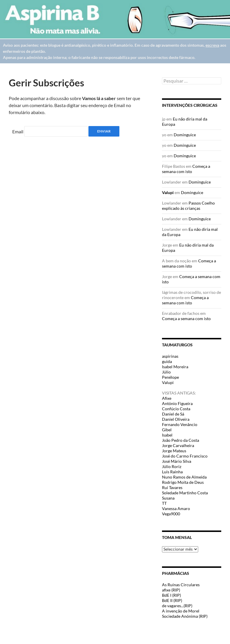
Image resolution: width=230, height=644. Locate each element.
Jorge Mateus (174, 451)
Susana (168, 498)
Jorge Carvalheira (178, 445)
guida (167, 361)
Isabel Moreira (175, 367)
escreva (212, 45)
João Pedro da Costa (181, 440)
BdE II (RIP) (172, 600)
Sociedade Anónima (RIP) (185, 616)
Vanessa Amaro (176, 508)
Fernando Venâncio (180, 424)
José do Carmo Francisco (185, 456)
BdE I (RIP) (171, 595)
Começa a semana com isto (186, 169)
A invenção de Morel (181, 611)
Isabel (167, 435)
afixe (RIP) (171, 590)
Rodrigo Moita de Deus (183, 482)
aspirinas (170, 356)
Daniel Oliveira (176, 419)
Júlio (166, 372)
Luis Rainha (172, 472)
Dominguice (185, 135)
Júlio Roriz (172, 466)
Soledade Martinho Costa (185, 493)
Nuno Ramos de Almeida (184, 477)
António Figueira (177, 403)
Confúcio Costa (176, 409)
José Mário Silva (177, 461)
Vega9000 (171, 514)
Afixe (167, 398)
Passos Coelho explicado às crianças (188, 206)
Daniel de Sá (173, 414)
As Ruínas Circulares (181, 585)
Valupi (168, 192)
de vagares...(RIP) (177, 606)
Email (18, 131)
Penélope (170, 377)
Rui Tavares (172, 487)
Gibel (167, 430)
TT (164, 503)
